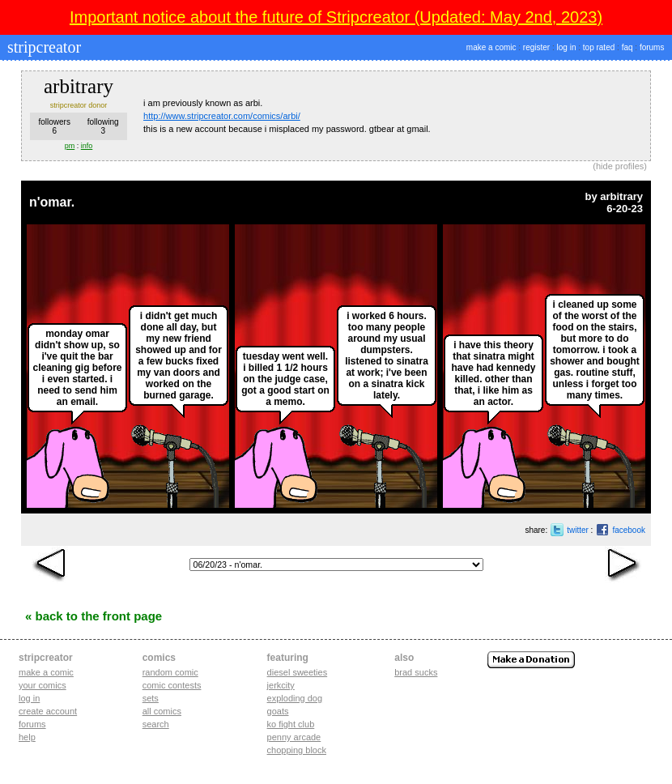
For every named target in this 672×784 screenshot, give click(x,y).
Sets (151, 698)
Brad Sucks (416, 672)
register (536, 47)
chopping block (297, 750)
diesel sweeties (298, 672)
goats (278, 711)
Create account (48, 711)
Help (27, 737)
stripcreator (42, 47)
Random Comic (170, 672)
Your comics (43, 685)
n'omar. (52, 202)
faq (627, 47)
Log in (29, 698)
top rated (599, 47)
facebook (629, 530)
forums (652, 47)
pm (70, 146)
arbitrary (621, 196)
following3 (103, 126)
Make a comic (46, 672)
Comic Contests (172, 685)
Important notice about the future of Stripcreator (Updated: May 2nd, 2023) (336, 17)
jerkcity (281, 685)
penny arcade (294, 737)
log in (567, 47)
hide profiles (620, 166)
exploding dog (295, 698)
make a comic (491, 47)
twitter (578, 530)
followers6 (54, 126)
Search (156, 724)
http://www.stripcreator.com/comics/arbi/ (222, 116)
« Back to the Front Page (94, 616)
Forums (32, 724)
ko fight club (291, 724)
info (87, 146)
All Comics (162, 711)
